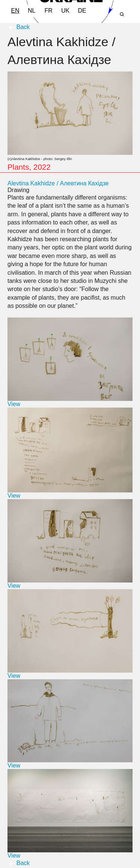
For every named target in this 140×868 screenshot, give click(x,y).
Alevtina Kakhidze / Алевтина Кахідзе (58, 183)
